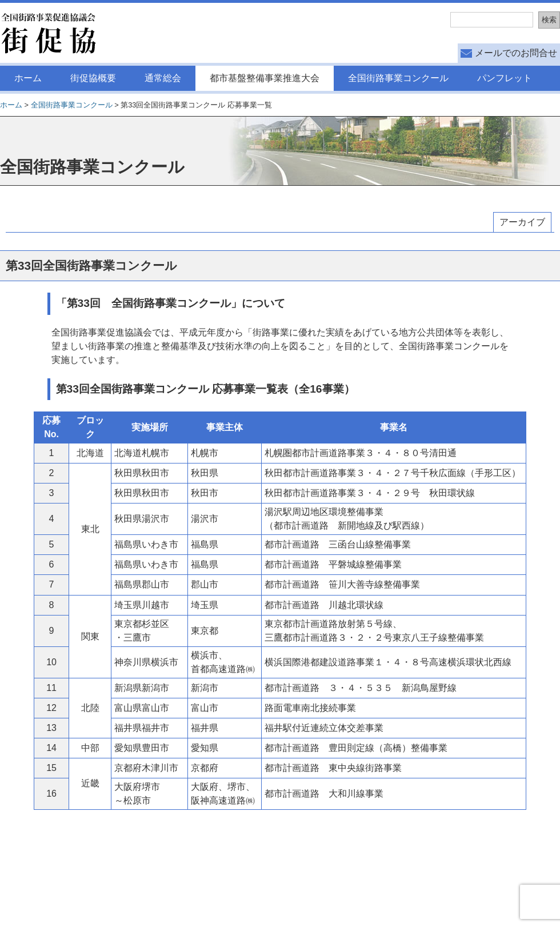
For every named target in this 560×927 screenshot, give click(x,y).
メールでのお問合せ (516, 53)
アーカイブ (522, 222)
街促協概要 (93, 78)
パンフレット (505, 78)
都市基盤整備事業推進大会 (265, 78)
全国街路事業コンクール (398, 78)
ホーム (28, 78)
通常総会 (163, 78)
